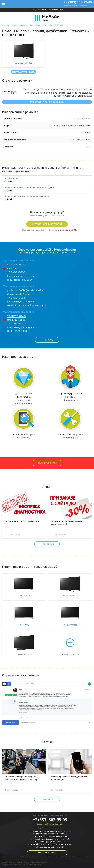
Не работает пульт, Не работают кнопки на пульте (29, 187)
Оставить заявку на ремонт (47, 224)
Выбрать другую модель (23, 72)
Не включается (12, 178)
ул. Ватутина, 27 (17, 316)
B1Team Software (33, 865)
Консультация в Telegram (21, 276)
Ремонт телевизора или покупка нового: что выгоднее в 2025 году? (21, 778)
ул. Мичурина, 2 (17, 264)
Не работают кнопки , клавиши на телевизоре (27, 196)
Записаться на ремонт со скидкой (47, 102)
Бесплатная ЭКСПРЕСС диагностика (22, 521)
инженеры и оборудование (71, 397)
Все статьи (46, 799)
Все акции (46, 544)
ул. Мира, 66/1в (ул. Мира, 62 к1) (26, 290)
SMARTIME (19, 865)
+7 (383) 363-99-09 (78, 2)
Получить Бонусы (47, 463)
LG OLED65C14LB (82, 118)
